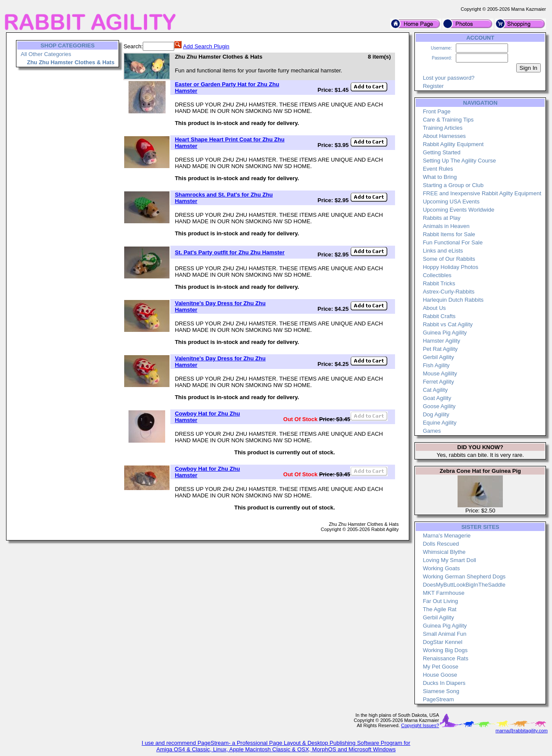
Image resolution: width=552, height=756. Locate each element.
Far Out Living (440, 601)
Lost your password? (448, 78)
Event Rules (438, 169)
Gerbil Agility (438, 357)
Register (433, 86)
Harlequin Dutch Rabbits (453, 300)
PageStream (438, 699)
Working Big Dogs (445, 650)
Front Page (436, 111)
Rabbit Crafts (439, 316)
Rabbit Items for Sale (449, 234)
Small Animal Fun (444, 634)
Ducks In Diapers (444, 683)
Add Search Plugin (206, 46)
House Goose (440, 675)
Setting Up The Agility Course (459, 161)
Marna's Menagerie (447, 536)
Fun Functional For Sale (453, 242)
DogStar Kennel (442, 642)
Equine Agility (439, 423)
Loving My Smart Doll (449, 560)
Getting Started (441, 152)
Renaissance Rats (445, 658)
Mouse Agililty (440, 373)
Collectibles (437, 275)
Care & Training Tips (448, 120)
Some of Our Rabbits (449, 259)
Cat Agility (435, 390)
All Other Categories (46, 54)
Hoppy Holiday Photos (450, 267)
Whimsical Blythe (444, 552)
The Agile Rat (439, 609)
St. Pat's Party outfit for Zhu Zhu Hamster (229, 252)
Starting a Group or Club (453, 185)
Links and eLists (443, 251)
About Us (434, 308)
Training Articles (442, 128)
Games (432, 431)
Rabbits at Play (441, 218)
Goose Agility (439, 406)
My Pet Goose (440, 667)
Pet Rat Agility (440, 349)
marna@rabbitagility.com (522, 731)
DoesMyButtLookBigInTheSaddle (464, 585)
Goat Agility (437, 398)
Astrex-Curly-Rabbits (448, 292)
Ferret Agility (438, 382)
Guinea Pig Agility (445, 333)
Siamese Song (441, 691)
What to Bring (440, 177)
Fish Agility (436, 365)
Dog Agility (436, 414)
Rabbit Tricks (439, 283)
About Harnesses (444, 136)
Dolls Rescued (441, 544)
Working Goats (441, 568)
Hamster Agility (441, 341)
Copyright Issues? (420, 725)
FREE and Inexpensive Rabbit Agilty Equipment (482, 193)
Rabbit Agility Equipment (453, 144)
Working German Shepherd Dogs (464, 576)
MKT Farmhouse (444, 593)
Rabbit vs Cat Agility (448, 324)
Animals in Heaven (446, 226)
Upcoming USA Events (451, 201)
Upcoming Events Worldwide (458, 210)
